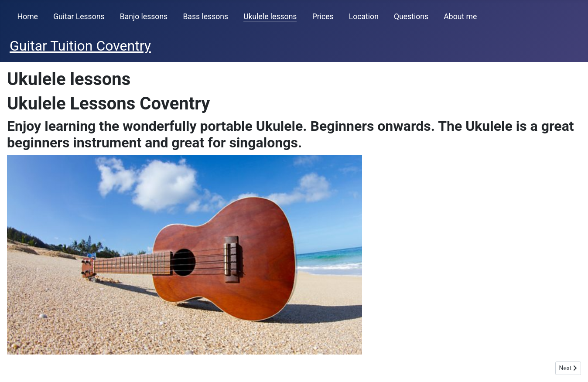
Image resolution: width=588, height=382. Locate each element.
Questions (411, 17)
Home (28, 17)
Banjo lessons (144, 17)
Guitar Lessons (79, 17)
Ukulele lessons (270, 17)
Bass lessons (205, 17)
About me (460, 17)
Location (364, 17)
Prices (323, 17)
